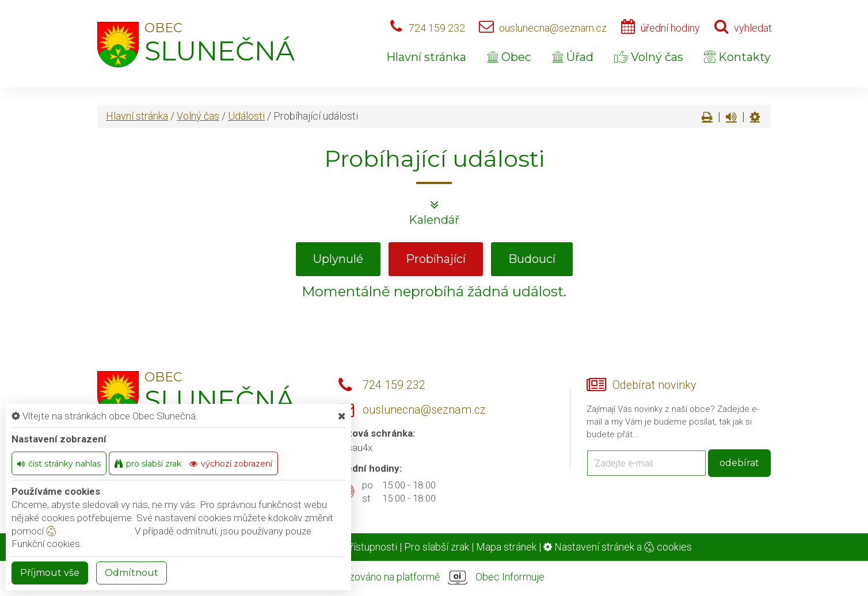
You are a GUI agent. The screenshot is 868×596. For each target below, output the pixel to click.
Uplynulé (338, 259)
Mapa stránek (506, 547)
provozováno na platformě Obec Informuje (434, 578)
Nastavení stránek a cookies (618, 547)
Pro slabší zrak (437, 547)
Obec (509, 57)
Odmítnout (132, 573)
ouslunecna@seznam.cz (553, 28)
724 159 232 (437, 28)
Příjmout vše (50, 573)
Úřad (573, 57)
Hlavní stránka (426, 57)
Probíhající (436, 259)
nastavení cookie (88, 531)
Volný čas (649, 57)
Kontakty (737, 57)
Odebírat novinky (654, 385)
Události (246, 116)
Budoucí (532, 259)
